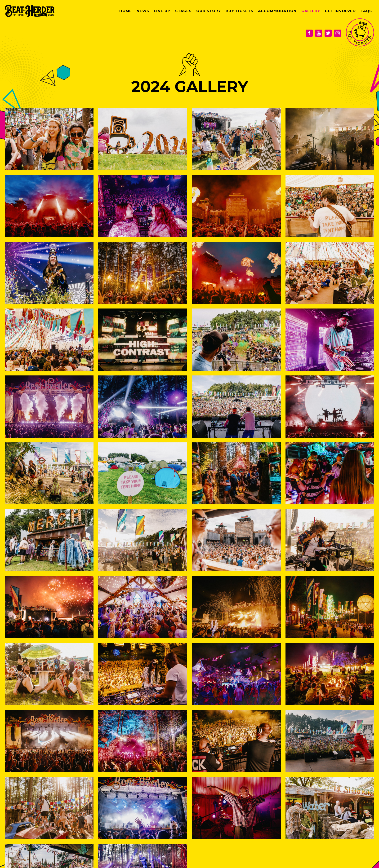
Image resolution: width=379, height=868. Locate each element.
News (143, 11)
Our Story (209, 11)
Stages (183, 11)
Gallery (311, 11)
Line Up (162, 11)
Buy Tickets (239, 11)
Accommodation (277, 11)
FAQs (366, 11)
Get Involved (340, 11)
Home (126, 11)
